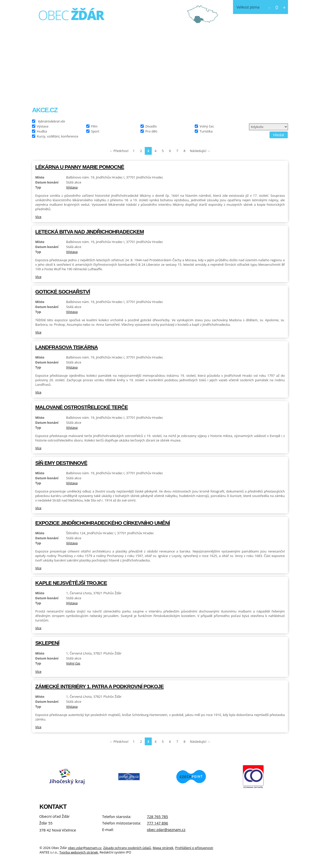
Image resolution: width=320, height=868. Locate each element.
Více (38, 217)
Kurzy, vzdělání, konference (58, 136)
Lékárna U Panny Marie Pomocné (80, 167)
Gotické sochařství (63, 292)
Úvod (42, 91)
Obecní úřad (99, 91)
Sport (95, 131)
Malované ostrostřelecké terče (81, 407)
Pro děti (151, 131)
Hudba (42, 131)
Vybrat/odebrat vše (51, 121)
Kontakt (170, 91)
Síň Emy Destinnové (61, 463)
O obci (66, 91)
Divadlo (151, 126)
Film (94, 126)
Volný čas (207, 126)
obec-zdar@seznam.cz (166, 829)
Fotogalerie (137, 91)
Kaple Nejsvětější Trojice (71, 583)
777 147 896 (157, 823)
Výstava (43, 126)
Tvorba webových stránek (79, 852)
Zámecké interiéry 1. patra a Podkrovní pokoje (99, 686)
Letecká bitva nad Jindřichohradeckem (89, 232)
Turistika (206, 131)
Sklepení (47, 643)
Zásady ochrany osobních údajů (127, 848)
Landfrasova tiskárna (66, 347)
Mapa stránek (163, 848)
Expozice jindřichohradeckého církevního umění (103, 523)
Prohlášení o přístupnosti (194, 848)
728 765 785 (157, 816)
